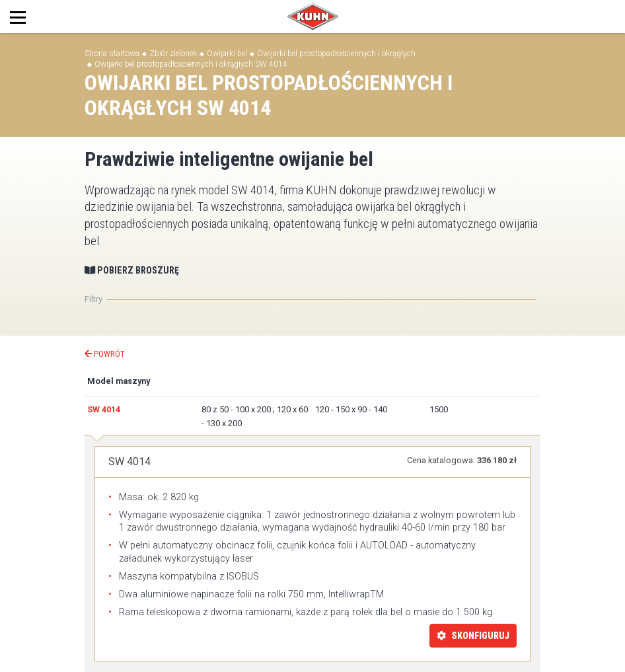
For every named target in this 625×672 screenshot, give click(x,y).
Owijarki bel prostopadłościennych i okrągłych (336, 54)
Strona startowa (112, 54)
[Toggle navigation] (32, 17)
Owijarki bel (227, 54)
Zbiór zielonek (173, 54)
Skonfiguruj (473, 636)
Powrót (105, 354)
